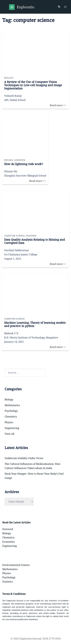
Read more (60, 34)
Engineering (12, 428)
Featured (8, 529)
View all (9, 434)
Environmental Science (16, 565)
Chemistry (11, 417)
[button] (59, 7)
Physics (9, 422)
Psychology (11, 411)
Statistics (8, 582)
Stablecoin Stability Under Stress (24, 458)
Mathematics (12, 405)
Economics (9, 542)
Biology (9, 399)
